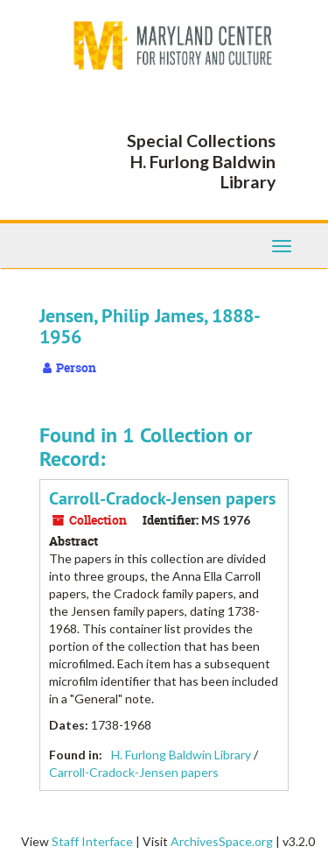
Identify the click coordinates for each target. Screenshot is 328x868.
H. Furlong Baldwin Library (181, 755)
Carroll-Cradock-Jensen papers (162, 498)
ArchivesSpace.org (222, 841)
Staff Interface (92, 841)
